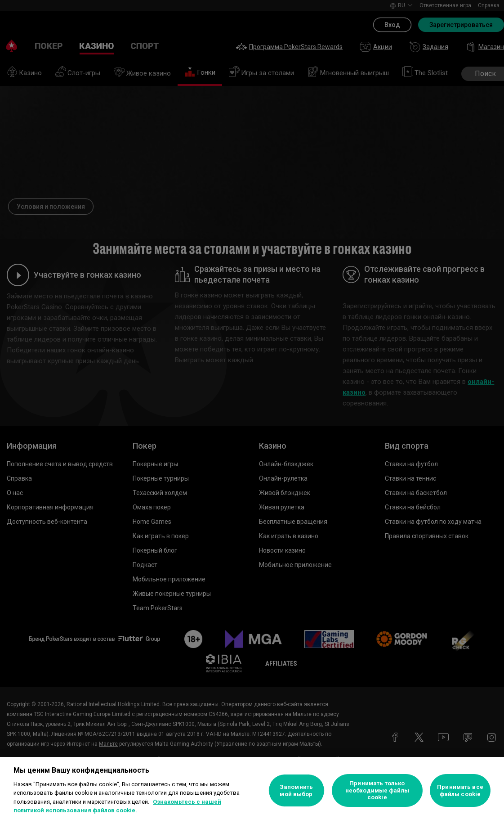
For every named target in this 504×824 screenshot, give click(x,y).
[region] (252, 790)
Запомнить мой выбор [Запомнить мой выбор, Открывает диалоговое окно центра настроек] (296, 790)
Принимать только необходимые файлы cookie (377, 790)
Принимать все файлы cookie (460, 790)
